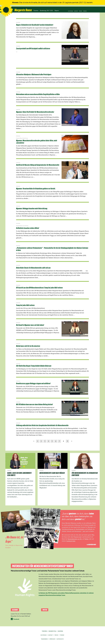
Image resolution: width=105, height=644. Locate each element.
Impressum (52, 639)
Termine (85, 11)
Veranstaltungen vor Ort (75, 539)
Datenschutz (60, 639)
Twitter (87, 539)
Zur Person (71, 11)
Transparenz (44, 639)
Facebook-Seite (71, 541)
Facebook (16, 619)
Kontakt (76, 11)
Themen (44, 631)
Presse (81, 11)
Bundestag (52, 631)
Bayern (60, 631)
